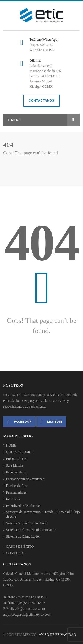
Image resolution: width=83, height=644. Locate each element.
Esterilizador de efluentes (24, 506)
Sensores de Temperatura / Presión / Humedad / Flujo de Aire (43, 514)
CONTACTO (15, 553)
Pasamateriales (16, 492)
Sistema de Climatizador (23, 537)
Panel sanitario (16, 472)
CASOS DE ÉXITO (20, 546)
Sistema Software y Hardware (27, 523)
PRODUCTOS (16, 459)
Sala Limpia (14, 466)
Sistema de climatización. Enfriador (31, 530)
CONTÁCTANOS (41, 100)
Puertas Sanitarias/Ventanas (25, 479)
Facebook (20, 422)
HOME (11, 445)
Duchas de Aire (17, 486)
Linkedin (51, 422)
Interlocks (13, 499)
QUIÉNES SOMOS (20, 452)
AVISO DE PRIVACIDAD (57, 635)
